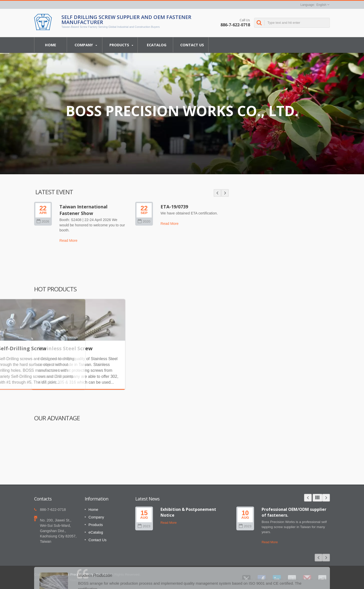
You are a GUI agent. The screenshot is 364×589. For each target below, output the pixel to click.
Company (86, 45)
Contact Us (192, 45)
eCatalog (157, 45)
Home (51, 45)
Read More (169, 523)
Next (326, 498)
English (321, 5)
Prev (308, 498)
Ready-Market (79, 580)
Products (121, 45)
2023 (144, 526)
